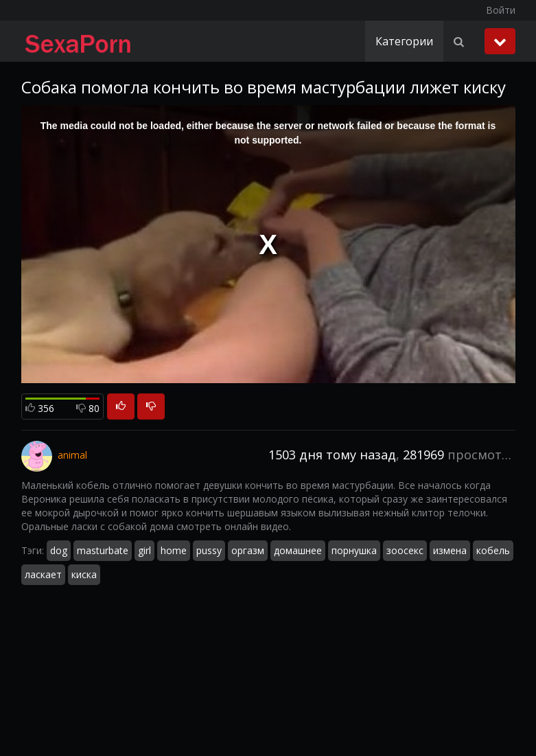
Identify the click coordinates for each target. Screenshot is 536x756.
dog (59, 550)
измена (450, 550)
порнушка (354, 550)
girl (144, 550)
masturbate (103, 550)
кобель (493, 550)
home (174, 550)
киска (84, 574)
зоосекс (405, 550)
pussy (209, 550)
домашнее (298, 550)
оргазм (248, 550)
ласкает (43, 574)
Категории (404, 41)
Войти (501, 10)
